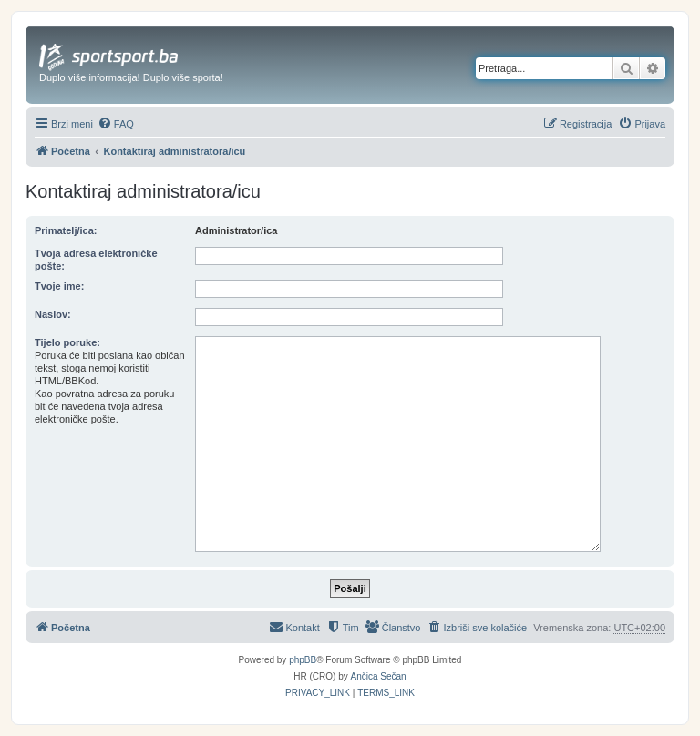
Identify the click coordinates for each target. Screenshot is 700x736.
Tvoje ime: (59, 286)
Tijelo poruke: (67, 342)
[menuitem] (116, 124)
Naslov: (53, 314)
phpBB (303, 660)
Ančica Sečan (379, 676)
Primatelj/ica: (66, 230)
